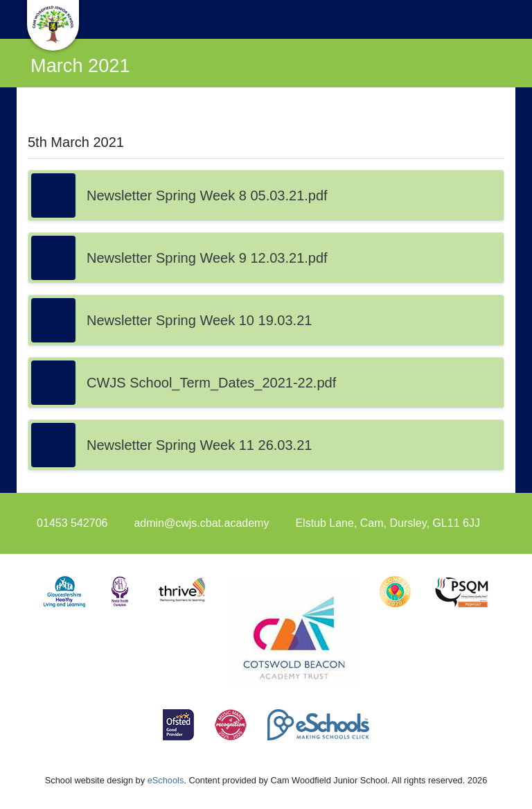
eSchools (166, 780)
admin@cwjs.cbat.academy (201, 523)
